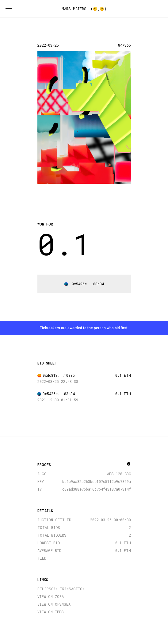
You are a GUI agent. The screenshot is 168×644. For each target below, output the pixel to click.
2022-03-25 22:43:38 (58, 381)
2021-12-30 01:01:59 (58, 400)
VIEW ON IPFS (51, 612)
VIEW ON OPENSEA (54, 604)
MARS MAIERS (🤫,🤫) (84, 9)
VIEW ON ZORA (51, 596)
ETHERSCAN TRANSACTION (61, 589)
